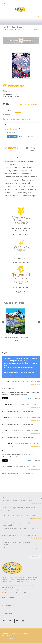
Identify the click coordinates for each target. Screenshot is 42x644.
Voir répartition (10, 132)
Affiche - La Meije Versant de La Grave (15, 337)
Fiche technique (31, 149)
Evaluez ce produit (26, 137)
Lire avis (12, 137)
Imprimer (9, 120)
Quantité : (7, 111)
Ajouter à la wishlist (23, 119)
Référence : (8, 94)
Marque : (7, 91)
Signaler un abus (34, 398)
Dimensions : (9, 97)
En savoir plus (11, 149)
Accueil (6, 27)
